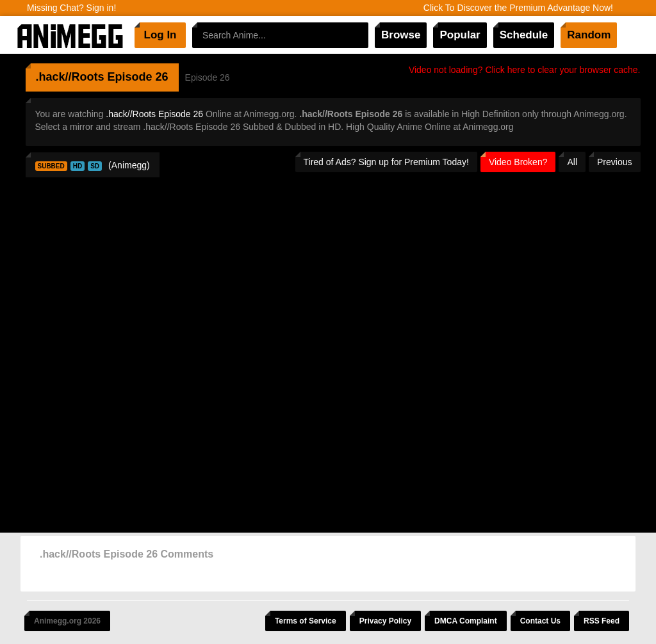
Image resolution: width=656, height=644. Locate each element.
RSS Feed (602, 621)
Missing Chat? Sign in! (71, 8)
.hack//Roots (70, 77)
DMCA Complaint (466, 621)
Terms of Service (306, 621)
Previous (614, 162)
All (572, 162)
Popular (460, 35)
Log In (160, 35)
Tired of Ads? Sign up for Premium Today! (386, 162)
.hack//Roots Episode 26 (154, 114)
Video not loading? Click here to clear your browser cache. (525, 70)
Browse (401, 35)
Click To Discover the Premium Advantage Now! (518, 8)
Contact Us (540, 621)
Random (589, 35)
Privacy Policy (385, 621)
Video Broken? (518, 162)
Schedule (524, 35)
